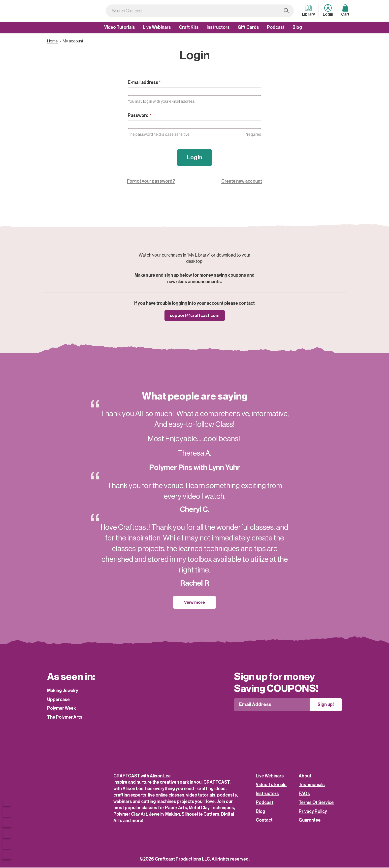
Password (139, 115)
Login (328, 10)
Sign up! (330, 705)
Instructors (218, 27)
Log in (194, 158)
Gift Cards (248, 27)
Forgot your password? (151, 182)
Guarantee (310, 821)
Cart (345, 10)
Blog (297, 27)
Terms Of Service (316, 803)
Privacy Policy (313, 812)
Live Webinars (157, 27)
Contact (264, 821)
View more (194, 603)
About (305, 776)
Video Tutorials (120, 27)
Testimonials (312, 785)
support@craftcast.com (194, 316)
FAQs (304, 794)
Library (308, 10)
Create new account (242, 182)
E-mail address (144, 82)
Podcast (276, 27)
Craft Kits (189, 27)
